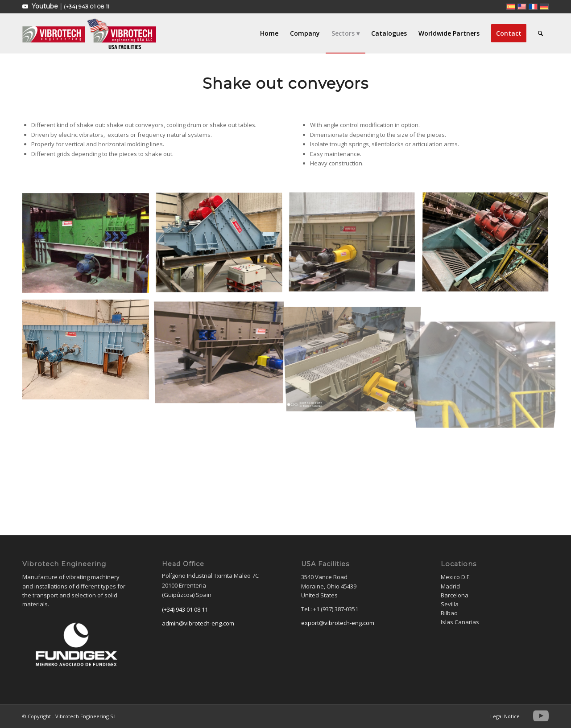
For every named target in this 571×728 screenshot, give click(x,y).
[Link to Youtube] (25, 7)
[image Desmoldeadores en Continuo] (222, 353)
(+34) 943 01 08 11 (87, 6)
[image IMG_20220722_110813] (355, 353)
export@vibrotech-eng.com (338, 623)
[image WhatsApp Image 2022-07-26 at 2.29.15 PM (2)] (355, 246)
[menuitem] (269, 33)
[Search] (540, 33)
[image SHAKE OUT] (222, 246)
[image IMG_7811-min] (489, 246)
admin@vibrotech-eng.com (198, 623)
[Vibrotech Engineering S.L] (89, 33)
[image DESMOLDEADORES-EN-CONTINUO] (89, 246)
